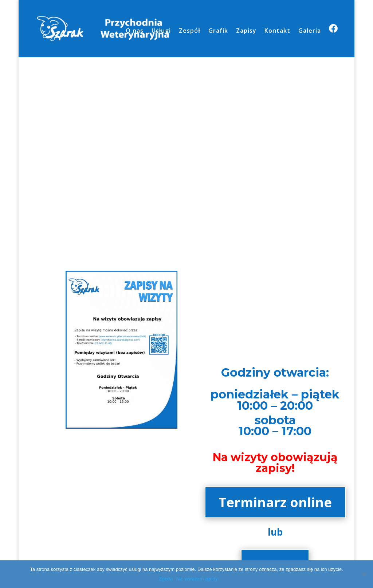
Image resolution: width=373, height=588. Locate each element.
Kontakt (277, 31)
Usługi (161, 31)
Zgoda (166, 579)
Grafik (218, 31)
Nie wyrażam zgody (197, 579)
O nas (135, 31)
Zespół (189, 31)
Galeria (310, 31)
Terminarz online (275, 502)
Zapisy (246, 31)
